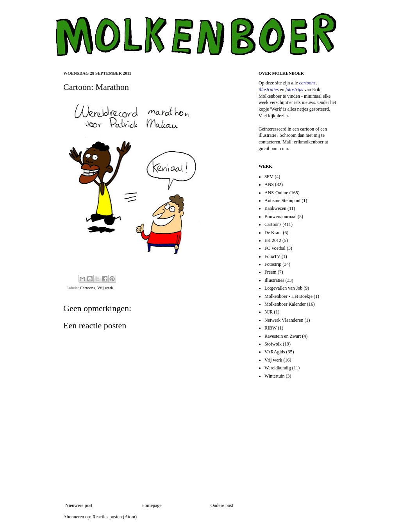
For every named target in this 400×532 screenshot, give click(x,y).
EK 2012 (273, 240)
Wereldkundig (278, 368)
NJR (269, 312)
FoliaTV (272, 256)
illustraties (269, 90)
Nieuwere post (79, 505)
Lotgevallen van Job (283, 288)
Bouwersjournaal (280, 217)
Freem (271, 272)
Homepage (152, 505)
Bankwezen (275, 208)
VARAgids (275, 352)
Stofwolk (273, 344)
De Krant (273, 233)
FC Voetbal (275, 248)
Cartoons (87, 288)
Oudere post (222, 505)
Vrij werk (105, 288)
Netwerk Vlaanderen (284, 320)
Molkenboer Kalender (285, 304)
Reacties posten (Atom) (115, 517)
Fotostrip (273, 264)
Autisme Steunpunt (282, 201)
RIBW (271, 328)
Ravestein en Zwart (283, 336)
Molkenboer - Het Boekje (288, 296)
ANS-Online (276, 193)
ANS (269, 184)
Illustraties (274, 280)
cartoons (307, 83)
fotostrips (294, 90)
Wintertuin (275, 376)
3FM (269, 177)
